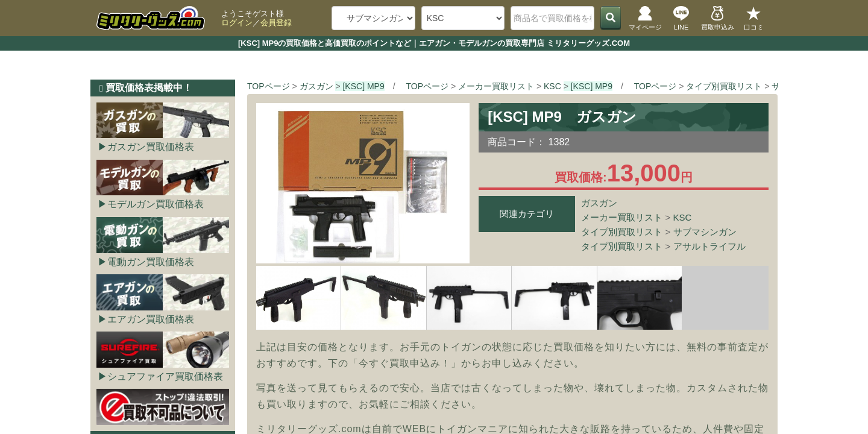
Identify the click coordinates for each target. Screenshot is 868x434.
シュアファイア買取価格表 (165, 376)
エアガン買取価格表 (151, 319)
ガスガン (599, 203)
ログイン (237, 23)
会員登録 (276, 23)
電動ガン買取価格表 (151, 262)
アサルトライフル (709, 246)
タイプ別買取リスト (622, 232)
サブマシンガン (705, 232)
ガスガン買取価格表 (151, 147)
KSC (683, 217)
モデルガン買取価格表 (156, 204)
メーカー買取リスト (622, 217)
